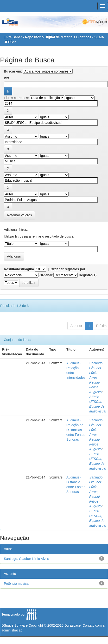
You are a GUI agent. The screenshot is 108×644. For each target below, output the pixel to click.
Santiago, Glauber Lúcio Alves (26, 559)
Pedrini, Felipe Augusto (95, 387)
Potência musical (17, 584)
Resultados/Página (19, 269)
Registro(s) (88, 275)
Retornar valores (19, 215)
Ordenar (46, 275)
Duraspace (73, 625)
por (7, 77)
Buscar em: (13, 71)
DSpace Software (15, 625)
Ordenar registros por (68, 269)
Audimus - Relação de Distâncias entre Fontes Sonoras (76, 430)
